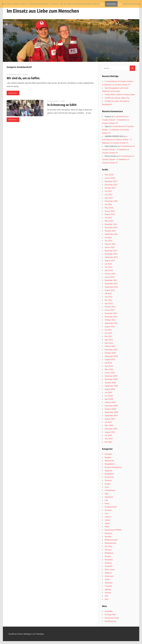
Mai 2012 (108, 300)
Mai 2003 (108, 442)
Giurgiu (108, 484)
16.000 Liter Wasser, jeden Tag (117, 98)
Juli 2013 (108, 264)
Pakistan (108, 550)
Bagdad (108, 457)
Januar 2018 (110, 178)
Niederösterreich (111, 540)
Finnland (108, 480)
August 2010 (110, 359)
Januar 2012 (110, 310)
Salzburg (108, 563)
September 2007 (111, 415)
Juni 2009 (109, 396)
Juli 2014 (108, 237)
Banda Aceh (109, 461)
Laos (107, 513)
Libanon (108, 517)
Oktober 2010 (110, 353)
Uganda (108, 589)
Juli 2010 (108, 363)
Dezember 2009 (111, 376)
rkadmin (26, 75)
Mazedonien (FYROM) (113, 530)
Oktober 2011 (110, 320)
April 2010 (109, 366)
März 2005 (109, 425)
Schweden (109, 566)
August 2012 (110, 290)
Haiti (107, 494)
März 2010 (109, 369)
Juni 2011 (109, 333)
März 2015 (109, 221)
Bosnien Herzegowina (113, 467)
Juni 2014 (109, 241)
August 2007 (110, 419)
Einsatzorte (109, 477)
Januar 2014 (110, 247)
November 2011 (111, 317)
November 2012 (111, 284)
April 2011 (109, 340)
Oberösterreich (110, 543)
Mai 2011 (108, 336)
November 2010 (111, 350)
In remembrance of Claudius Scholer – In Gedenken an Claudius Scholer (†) (116, 120)
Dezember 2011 (111, 313)
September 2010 (111, 356)
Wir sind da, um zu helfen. (23, 78)
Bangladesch (110, 464)
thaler (63, 101)
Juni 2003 (109, 439)
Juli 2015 (108, 218)
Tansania (108, 586)
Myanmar (108, 533)
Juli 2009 (108, 392)
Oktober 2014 (110, 231)
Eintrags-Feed (110, 614)
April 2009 (109, 399)
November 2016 (111, 201)
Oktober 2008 (110, 409)
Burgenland (109, 474)
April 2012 (109, 303)
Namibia (108, 536)
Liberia (107, 520)
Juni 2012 (109, 297)
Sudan (107, 579)
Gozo (107, 487)
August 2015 (110, 214)
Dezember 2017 (111, 181)
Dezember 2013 (111, 251)
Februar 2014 (110, 244)
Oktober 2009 (110, 383)
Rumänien (109, 560)
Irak (106, 500)
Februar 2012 (110, 307)
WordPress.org (110, 621)
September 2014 (111, 234)
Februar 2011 (110, 346)
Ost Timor (109, 546)
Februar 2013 (110, 274)
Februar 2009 (110, 402)
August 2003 (110, 432)
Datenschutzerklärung (131, 4)
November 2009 (111, 379)
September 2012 (111, 287)
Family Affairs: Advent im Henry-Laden (120, 94)
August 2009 (110, 389)
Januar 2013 (110, 277)
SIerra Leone (110, 569)
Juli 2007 (108, 422)
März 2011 (109, 343)
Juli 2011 (108, 330)
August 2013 (110, 260)
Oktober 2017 (110, 188)
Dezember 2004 (111, 429)
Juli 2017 (108, 191)
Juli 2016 (108, 204)
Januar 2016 (110, 211)
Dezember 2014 (111, 224)
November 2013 (111, 254)
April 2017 (109, 198)
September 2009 (111, 386)
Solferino (108, 573)
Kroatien (108, 510)
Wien (107, 599)
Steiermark (109, 576)
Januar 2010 (110, 373)
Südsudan (109, 583)
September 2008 (111, 412)
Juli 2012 (108, 293)
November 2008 (111, 406)
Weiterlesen (12, 93)
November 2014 (111, 227)
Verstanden (111, 4)
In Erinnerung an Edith (62, 105)
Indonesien (109, 497)
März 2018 (109, 175)
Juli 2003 (108, 435)
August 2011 (110, 326)
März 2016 (109, 208)
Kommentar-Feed (112, 618)
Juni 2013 (109, 267)
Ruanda (108, 556)
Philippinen (109, 553)
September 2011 (111, 323)
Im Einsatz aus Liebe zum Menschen (43, 11)
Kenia (107, 503)
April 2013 (109, 270)
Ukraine (108, 592)
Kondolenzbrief (111, 507)
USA (106, 596)
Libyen (107, 523)
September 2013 (111, 257)
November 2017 (111, 185)
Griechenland (110, 490)
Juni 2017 (109, 194)
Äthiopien (108, 454)
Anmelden (109, 611)
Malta (107, 527)
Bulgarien (108, 470)
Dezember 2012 (111, 280)
